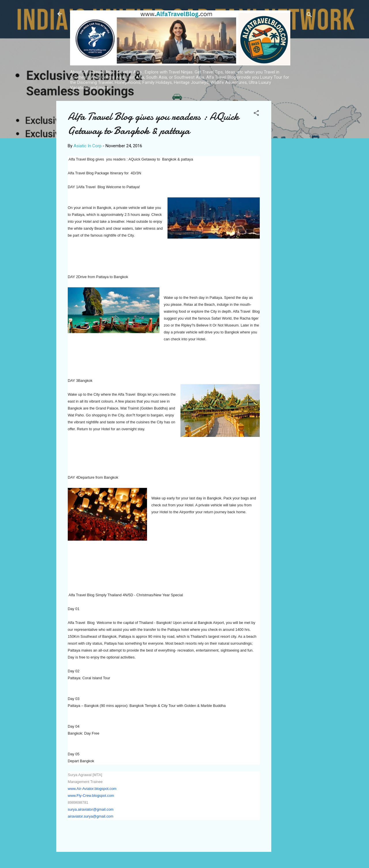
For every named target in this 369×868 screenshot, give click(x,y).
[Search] (309, 16)
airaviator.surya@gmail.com (91, 816)
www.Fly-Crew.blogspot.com (91, 796)
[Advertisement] (294, 187)
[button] (256, 114)
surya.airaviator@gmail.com (91, 809)
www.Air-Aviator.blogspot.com (92, 789)
